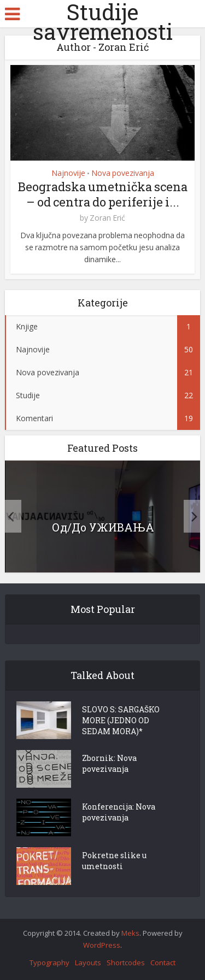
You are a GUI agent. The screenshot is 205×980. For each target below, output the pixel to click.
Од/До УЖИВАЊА (103, 527)
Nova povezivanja (123, 173)
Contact (163, 963)
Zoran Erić (107, 218)
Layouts (88, 963)
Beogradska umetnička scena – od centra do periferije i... (103, 194)
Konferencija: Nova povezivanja (119, 812)
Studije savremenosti (103, 22)
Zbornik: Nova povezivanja (109, 763)
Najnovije (68, 173)
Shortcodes (126, 963)
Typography (49, 963)
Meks (130, 933)
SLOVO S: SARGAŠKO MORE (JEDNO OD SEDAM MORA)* (121, 720)
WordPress (102, 945)
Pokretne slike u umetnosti (114, 861)
